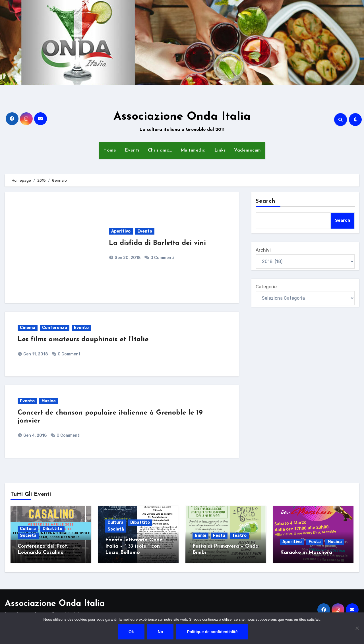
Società (28, 536)
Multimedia (193, 150)
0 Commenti (162, 258)
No (161, 632)
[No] (357, 628)
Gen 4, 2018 (35, 435)
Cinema (28, 328)
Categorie (266, 287)
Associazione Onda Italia (182, 117)
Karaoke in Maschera (306, 553)
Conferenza (55, 328)
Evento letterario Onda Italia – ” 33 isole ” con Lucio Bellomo (134, 546)
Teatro (239, 536)
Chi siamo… (160, 150)
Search (266, 201)
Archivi (263, 250)
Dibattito (52, 529)
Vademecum (248, 150)
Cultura (28, 529)
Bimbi (200, 536)
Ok (132, 632)
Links (220, 150)
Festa (219, 536)
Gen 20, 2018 (127, 258)
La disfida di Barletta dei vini (157, 243)
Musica (49, 401)
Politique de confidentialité (213, 632)
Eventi (132, 150)
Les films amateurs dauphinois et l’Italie (83, 339)
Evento (145, 231)
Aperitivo (121, 231)
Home (110, 150)
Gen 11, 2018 (35, 354)
